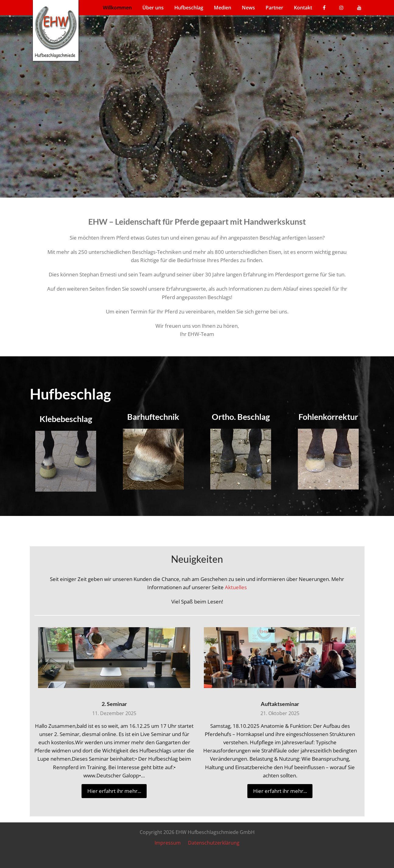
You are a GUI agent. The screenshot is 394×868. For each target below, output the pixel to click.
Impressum (168, 843)
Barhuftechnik (153, 417)
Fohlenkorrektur (328, 417)
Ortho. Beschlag (241, 417)
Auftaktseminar (280, 704)
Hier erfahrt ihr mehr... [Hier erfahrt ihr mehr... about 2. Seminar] (114, 791)
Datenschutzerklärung (214, 843)
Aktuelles (236, 587)
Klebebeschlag (66, 419)
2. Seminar (114, 704)
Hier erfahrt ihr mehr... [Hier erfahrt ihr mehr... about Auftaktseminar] (280, 791)
